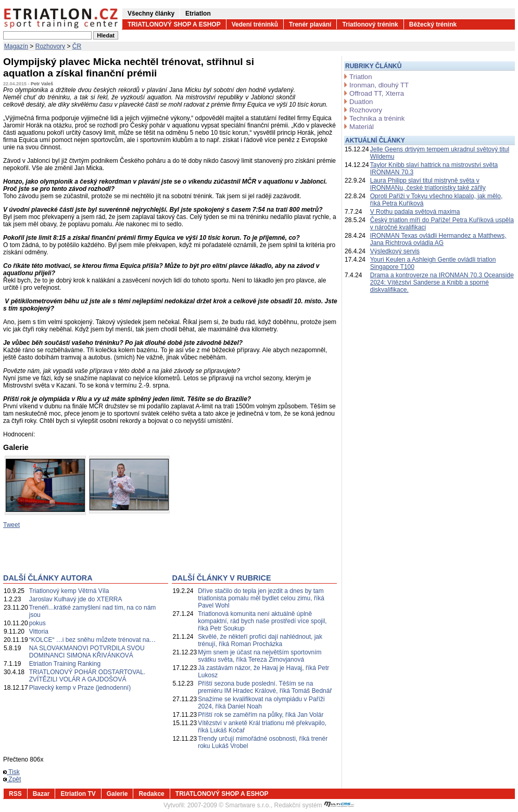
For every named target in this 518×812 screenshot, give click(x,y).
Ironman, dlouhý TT (379, 85)
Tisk (11, 772)
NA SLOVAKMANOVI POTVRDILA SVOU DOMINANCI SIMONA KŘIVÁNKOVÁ (87, 652)
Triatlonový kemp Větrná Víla (69, 591)
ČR (77, 46)
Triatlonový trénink (370, 24)
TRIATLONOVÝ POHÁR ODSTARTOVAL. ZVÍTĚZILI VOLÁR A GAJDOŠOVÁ (87, 676)
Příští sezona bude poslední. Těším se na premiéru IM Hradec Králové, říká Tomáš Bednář (265, 687)
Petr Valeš (42, 84)
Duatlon (361, 102)
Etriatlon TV (78, 794)
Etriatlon (198, 14)
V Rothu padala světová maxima (415, 212)
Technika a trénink (377, 118)
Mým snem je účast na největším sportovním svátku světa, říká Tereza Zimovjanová (260, 656)
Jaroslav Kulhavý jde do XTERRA (76, 599)
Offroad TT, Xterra (377, 93)
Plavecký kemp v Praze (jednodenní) (80, 688)
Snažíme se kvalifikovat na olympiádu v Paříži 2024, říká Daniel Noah (261, 703)
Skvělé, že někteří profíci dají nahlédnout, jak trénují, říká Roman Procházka (260, 640)
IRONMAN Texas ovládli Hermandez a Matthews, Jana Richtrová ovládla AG (438, 239)
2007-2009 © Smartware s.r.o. (229, 805)
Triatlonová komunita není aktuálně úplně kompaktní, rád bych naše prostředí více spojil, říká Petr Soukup (262, 621)
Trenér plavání (310, 24)
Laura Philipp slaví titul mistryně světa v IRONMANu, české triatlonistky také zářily (428, 184)
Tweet (11, 525)
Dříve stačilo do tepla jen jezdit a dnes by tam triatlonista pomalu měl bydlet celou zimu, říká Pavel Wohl (261, 598)
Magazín (16, 46)
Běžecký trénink (433, 24)
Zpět (12, 779)
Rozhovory (50, 46)
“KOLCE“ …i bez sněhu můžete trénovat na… (92, 640)
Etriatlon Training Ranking (65, 664)
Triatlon (361, 77)
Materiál (362, 127)
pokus (37, 623)
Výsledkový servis (395, 251)
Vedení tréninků (255, 24)
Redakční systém (314, 805)
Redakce (151, 794)
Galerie (117, 794)
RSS (15, 794)
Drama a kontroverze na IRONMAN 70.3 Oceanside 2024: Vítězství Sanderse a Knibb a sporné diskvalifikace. (442, 282)
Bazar (41, 794)
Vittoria (39, 631)
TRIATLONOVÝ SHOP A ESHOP (174, 24)
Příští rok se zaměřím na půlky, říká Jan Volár (261, 715)
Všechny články (151, 14)
